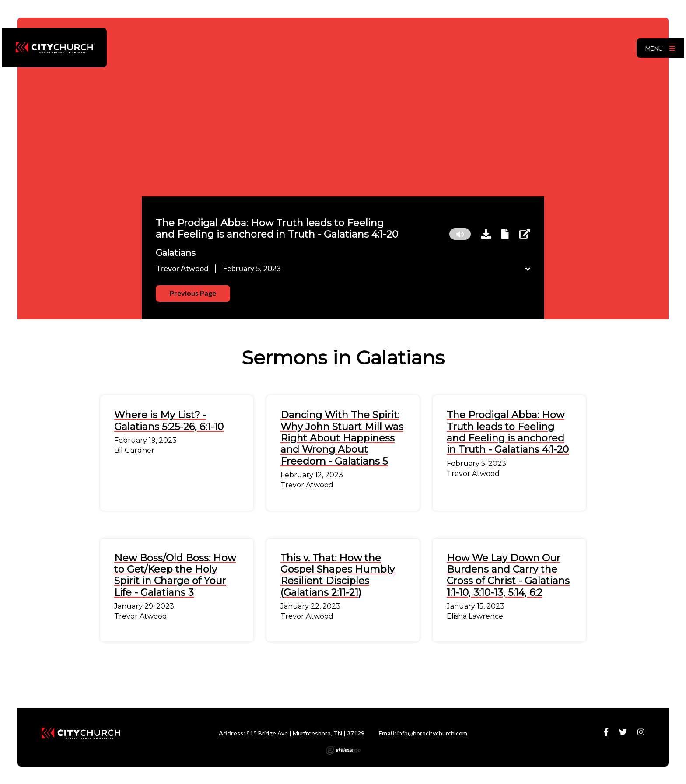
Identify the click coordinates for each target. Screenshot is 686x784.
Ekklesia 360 (343, 750)
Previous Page (193, 293)
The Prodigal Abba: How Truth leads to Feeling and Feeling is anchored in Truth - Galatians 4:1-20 (508, 432)
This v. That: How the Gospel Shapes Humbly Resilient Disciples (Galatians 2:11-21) (338, 575)
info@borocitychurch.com (432, 733)
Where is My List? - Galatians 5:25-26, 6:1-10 (169, 421)
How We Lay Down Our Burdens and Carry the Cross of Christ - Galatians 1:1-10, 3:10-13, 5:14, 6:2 (508, 575)
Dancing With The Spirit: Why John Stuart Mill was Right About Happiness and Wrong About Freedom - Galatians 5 (342, 438)
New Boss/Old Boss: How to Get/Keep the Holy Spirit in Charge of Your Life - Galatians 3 (175, 575)
